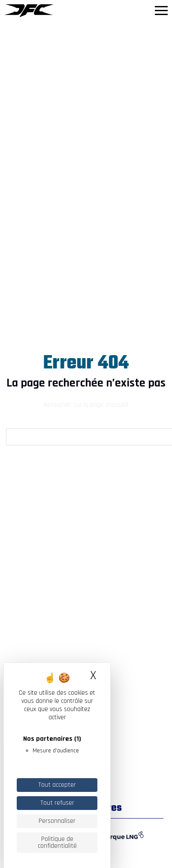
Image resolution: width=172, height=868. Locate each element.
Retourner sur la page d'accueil (86, 405)
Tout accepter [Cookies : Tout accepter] (57, 785)
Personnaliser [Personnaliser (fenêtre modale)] (57, 821)
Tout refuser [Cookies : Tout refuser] (57, 803)
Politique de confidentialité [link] (57, 842)
